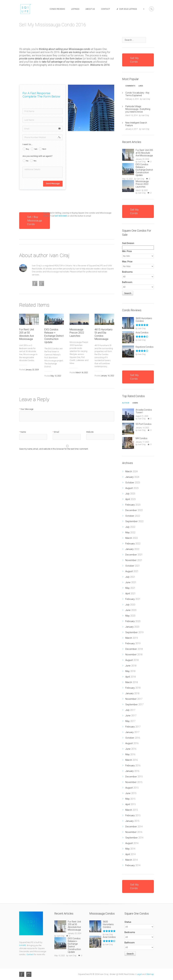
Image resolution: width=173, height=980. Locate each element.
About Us (90, 9)
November (134, 560)
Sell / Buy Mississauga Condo (35, 221)
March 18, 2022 (82, 373)
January (132, 477)
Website (90, 432)
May (130, 532)
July (130, 494)
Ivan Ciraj (59, 255)
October (133, 483)
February (133, 505)
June (131, 582)
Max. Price (127, 262)
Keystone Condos (145, 347)
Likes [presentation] (141, 86)
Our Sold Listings (127, 9)
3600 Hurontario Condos (108, 924)
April (130, 499)
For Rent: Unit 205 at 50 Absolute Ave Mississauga (27, 334)
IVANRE (23, 945)
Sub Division (128, 243)
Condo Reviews (57, 9)
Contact (106, 9)
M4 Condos (141, 438)
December (134, 510)
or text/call (90, 59)
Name (23, 432)
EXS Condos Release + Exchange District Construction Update (54, 336)
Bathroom (127, 282)
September (134, 521)
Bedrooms (127, 272)
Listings (75, 9)
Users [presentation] (135, 403)
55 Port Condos (144, 424)
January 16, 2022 (107, 376)
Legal (139, 974)
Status (128, 922)
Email (57, 432)
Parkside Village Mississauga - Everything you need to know (138, 109)
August (132, 488)
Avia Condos (142, 333)
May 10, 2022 (56, 376)
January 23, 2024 (32, 370)
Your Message (27, 409)
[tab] (130, 87)
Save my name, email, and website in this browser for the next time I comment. (54, 449)
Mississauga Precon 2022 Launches (77, 333)
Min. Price (127, 251)
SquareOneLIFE (96, 266)
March (131, 471)
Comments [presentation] (130, 86)
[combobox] (134, 40)
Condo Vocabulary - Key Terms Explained (137, 94)
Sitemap (150, 974)
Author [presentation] (126, 403)
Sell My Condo (134, 60)
